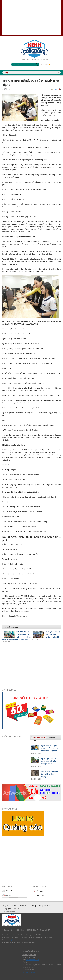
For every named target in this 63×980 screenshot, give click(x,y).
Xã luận (52, 737)
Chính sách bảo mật (29, 972)
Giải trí (39, 906)
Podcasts (40, 891)
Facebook (9, 891)
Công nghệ (7, 909)
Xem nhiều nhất (40, 737)
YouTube (8, 895)
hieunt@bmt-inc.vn (13, 940)
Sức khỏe (47, 906)
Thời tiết (16, 909)
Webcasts (40, 895)
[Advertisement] (32, 18)
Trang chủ (6, 906)
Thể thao (32, 906)
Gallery (14, 906)
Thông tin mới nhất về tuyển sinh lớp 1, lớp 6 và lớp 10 (53, 634)
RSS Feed (46, 64)
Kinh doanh (22, 906)
